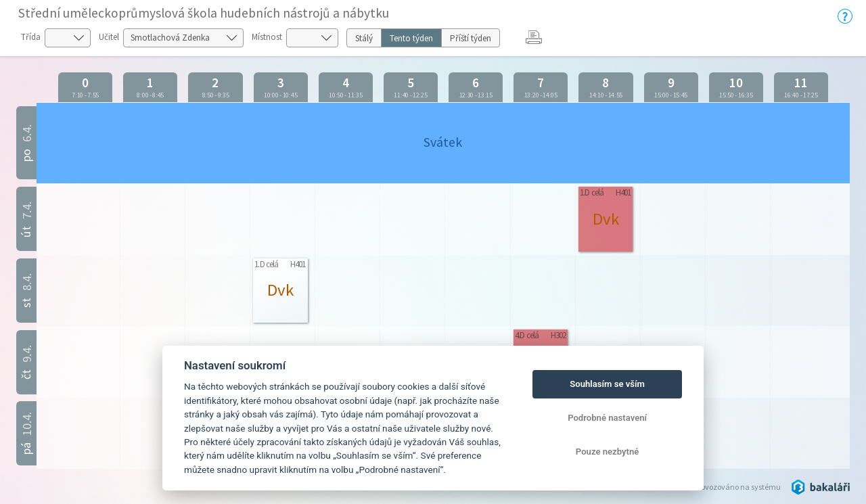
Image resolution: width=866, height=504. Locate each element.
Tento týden (411, 38)
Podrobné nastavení (607, 418)
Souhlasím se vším (607, 384)
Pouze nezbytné (608, 452)
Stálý (364, 38)
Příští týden (471, 38)
